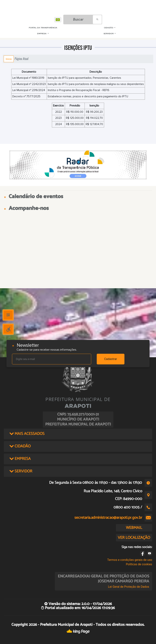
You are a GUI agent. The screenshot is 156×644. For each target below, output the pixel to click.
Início (9, 59)
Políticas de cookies (139, 564)
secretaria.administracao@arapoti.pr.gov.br (108, 518)
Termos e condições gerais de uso (130, 560)
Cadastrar (111, 359)
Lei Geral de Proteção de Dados (129, 587)
